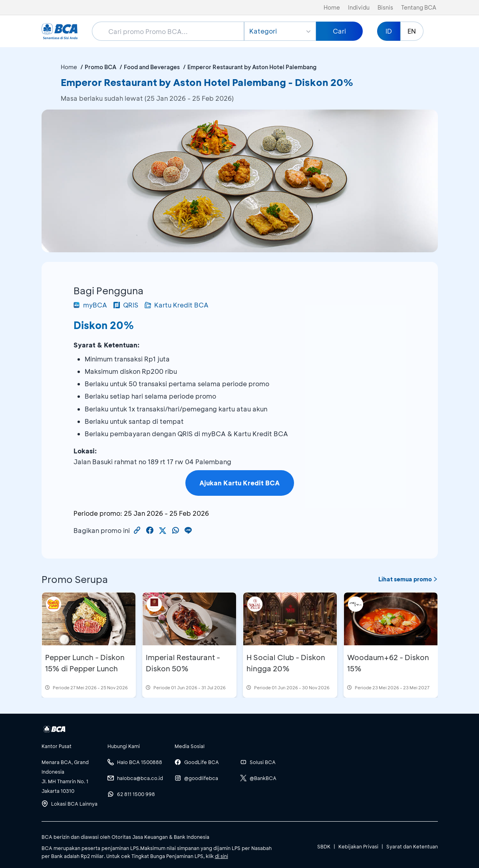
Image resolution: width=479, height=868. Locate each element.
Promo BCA (100, 67)
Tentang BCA (419, 7)
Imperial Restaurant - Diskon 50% (183, 663)
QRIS (126, 305)
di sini (222, 856)
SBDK (324, 846)
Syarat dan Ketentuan (412, 846)
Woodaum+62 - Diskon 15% (388, 663)
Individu (359, 7)
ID (389, 31)
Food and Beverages (152, 67)
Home (332, 7)
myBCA (90, 305)
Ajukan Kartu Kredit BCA (239, 483)
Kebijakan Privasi (358, 846)
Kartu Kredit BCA (177, 305)
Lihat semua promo (408, 579)
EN (412, 31)
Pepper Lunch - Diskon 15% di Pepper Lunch (85, 663)
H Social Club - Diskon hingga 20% (286, 663)
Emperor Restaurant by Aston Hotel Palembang (252, 67)
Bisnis (385, 7)
